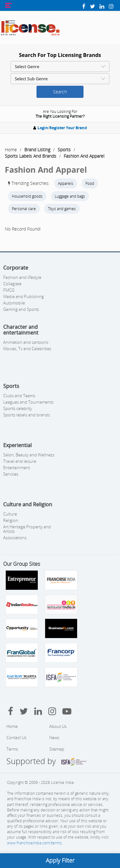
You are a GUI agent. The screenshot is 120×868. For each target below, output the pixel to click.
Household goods (27, 196)
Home (11, 150)
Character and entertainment (21, 330)
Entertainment (16, 468)
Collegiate (12, 284)
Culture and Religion (28, 504)
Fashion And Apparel (84, 156)
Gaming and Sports (21, 309)
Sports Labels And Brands (31, 156)
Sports (64, 150)
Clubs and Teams (19, 396)
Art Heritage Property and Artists (27, 529)
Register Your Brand (68, 128)
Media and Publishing (24, 296)
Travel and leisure (20, 461)
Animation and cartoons (26, 342)
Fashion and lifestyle (22, 277)
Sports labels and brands (27, 415)
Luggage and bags (70, 196)
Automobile (14, 303)
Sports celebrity (18, 408)
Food (90, 183)
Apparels (66, 183)
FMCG (9, 290)
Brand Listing (37, 150)
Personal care (24, 209)
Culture (10, 514)
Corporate (16, 268)
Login (43, 128)
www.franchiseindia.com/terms (34, 843)
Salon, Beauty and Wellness (29, 455)
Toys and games (62, 209)
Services (11, 474)
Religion (11, 520)
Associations (15, 538)
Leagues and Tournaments (28, 402)
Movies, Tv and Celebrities (27, 349)
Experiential (17, 445)
